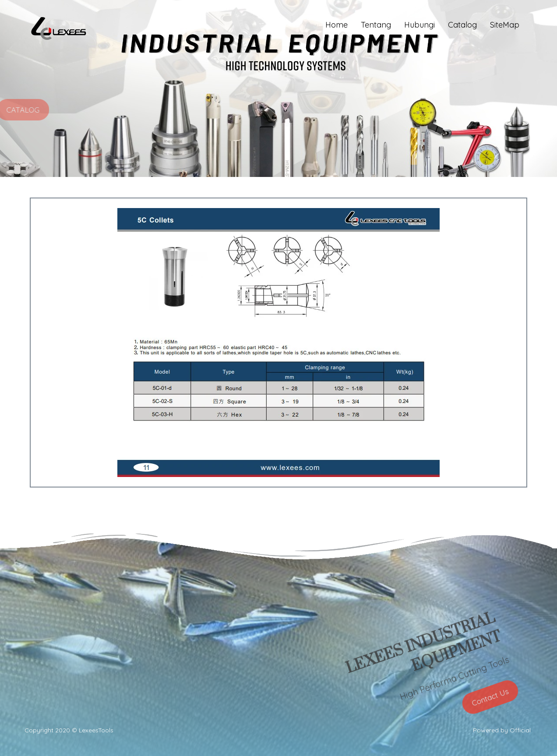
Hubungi (420, 25)
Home (337, 25)
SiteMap (505, 25)
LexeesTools (96, 730)
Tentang (376, 25)
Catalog (462, 25)
